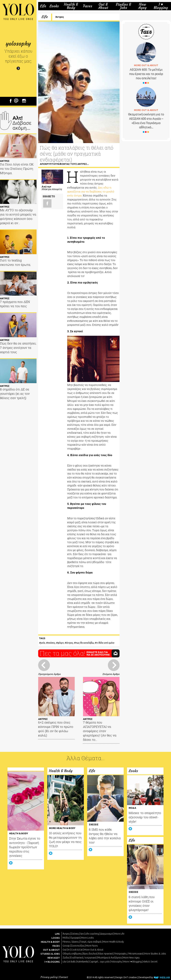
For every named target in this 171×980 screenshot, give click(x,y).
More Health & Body (113, 942)
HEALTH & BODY (50, 942)
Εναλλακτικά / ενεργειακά (83, 958)
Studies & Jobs (123, 6)
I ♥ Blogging (161, 6)
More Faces (92, 946)
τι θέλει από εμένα (105, 643)
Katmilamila (83, 962)
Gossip (66, 946)
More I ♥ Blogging (132, 962)
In (69, 950)
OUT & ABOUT (51, 950)
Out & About (103, 6)
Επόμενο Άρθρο (111, 674)
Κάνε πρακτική (106, 954)
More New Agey (131, 958)
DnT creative (130, 977)
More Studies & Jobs (155, 954)
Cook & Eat (77, 950)
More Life (119, 934)
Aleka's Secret (150, 962)
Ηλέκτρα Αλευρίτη (52, 189)
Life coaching (92, 934)
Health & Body (71, 6)
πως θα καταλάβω (85, 643)
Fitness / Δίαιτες (71, 942)
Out (65, 950)
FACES (56, 946)
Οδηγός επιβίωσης (72, 954)
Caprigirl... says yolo (100, 962)
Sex (82, 934)
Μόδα (66, 938)
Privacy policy (49, 977)
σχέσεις (51, 643)
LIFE (57, 934)
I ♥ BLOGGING (52, 962)
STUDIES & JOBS (50, 954)
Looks (54, 6)
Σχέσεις (75, 934)
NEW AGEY (54, 958)
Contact (63, 977)
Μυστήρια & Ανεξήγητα (110, 958)
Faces (88, 6)
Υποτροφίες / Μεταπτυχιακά (129, 954)
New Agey (142, 6)
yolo (43, 643)
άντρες (69, 643)
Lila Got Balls (69, 962)
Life (43, 6)
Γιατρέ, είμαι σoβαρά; (91, 942)
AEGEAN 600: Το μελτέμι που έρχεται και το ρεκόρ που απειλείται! (146, 74)
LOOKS (56, 938)
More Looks (87, 938)
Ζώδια (66, 958)
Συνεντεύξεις (78, 946)
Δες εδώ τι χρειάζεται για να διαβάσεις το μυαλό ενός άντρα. (91, 191)
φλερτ (61, 643)
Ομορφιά (75, 938)
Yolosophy (117, 962)
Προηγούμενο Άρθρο (49, 674)
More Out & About (94, 950)
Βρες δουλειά (90, 954)
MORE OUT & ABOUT (146, 65)
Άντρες (60, 17)
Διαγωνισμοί (107, 934)
